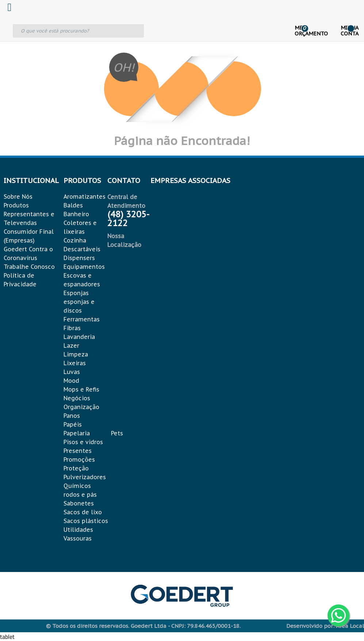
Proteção (76, 468)
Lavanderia (79, 337)
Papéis (73, 424)
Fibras (72, 328)
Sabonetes (79, 503)
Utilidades (78, 530)
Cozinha (75, 240)
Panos (72, 416)
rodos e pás (80, 495)
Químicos (77, 486)
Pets (117, 433)
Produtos (16, 205)
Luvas (72, 372)
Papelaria (77, 433)
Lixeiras (75, 363)
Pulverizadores (85, 477)
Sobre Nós (18, 197)
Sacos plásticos (86, 521)
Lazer (71, 346)
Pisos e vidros (83, 442)
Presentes (78, 451)
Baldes (73, 205)
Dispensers (79, 258)
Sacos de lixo (83, 512)
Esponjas (76, 293)
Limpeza (76, 354)
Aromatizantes (85, 197)
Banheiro (76, 214)
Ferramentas (82, 319)
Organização (81, 407)
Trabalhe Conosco (29, 267)
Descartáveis (82, 249)
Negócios (77, 398)
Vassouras (78, 538)
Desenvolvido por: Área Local (325, 626)
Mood (71, 381)
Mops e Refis (81, 389)
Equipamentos (84, 267)
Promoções (79, 459)
